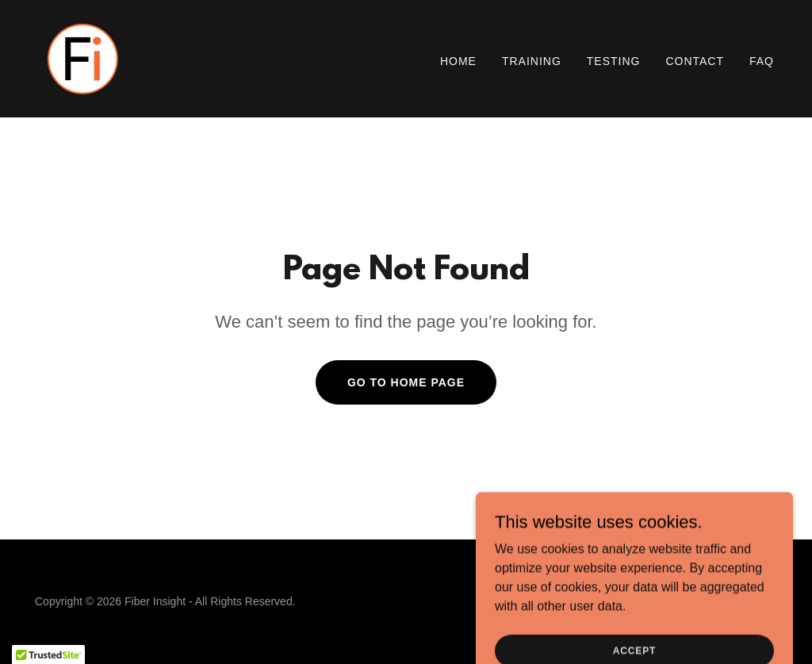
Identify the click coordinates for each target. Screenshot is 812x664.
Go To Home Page (406, 382)
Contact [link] (695, 61)
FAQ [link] (762, 61)
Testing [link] (614, 61)
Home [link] (458, 61)
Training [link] (532, 61)
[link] (82, 58)
